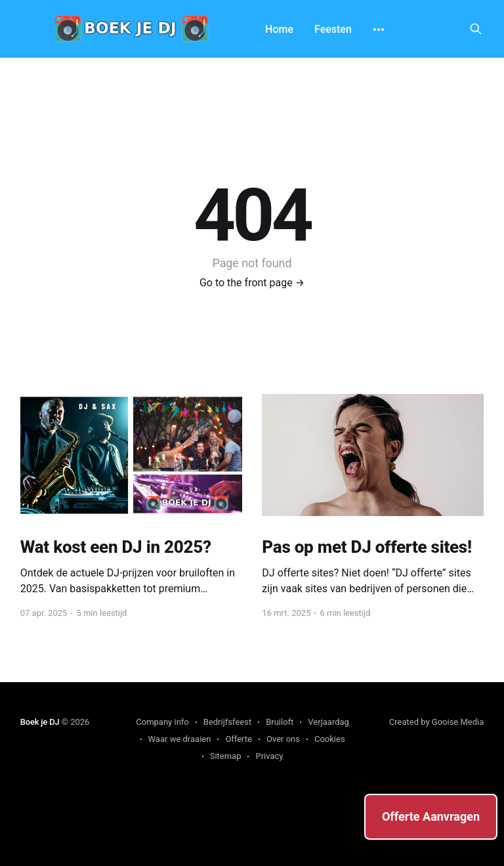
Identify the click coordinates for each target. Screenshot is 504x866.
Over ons (283, 739)
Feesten (333, 29)
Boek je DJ (40, 722)
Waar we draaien (180, 739)
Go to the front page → (252, 283)
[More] (379, 30)
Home (279, 29)
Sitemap (226, 756)
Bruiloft (280, 722)
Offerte (239, 739)
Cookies (330, 739)
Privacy (269, 756)
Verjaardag (328, 722)
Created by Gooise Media (437, 722)
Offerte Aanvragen (431, 816)
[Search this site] (476, 29)
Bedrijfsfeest (227, 722)
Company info (162, 722)
